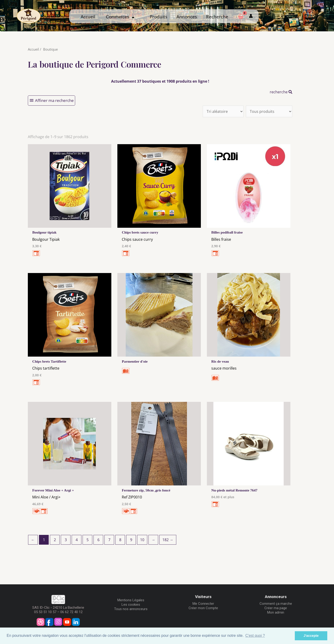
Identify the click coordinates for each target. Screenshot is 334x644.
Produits (159, 17)
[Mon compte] (251, 16)
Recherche (217, 17)
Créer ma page (276, 609)
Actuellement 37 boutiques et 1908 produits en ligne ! (160, 81)
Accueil (88, 17)
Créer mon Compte (203, 609)
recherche (281, 92)
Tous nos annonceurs (131, 610)
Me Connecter (203, 604)
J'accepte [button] (311, 636)
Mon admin (276, 613)
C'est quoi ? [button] (255, 636)
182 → (168, 540)
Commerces (120, 17)
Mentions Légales (131, 601)
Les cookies (131, 605)
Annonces (187, 17)
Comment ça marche (276, 604)
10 (142, 540)
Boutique (50, 49)
